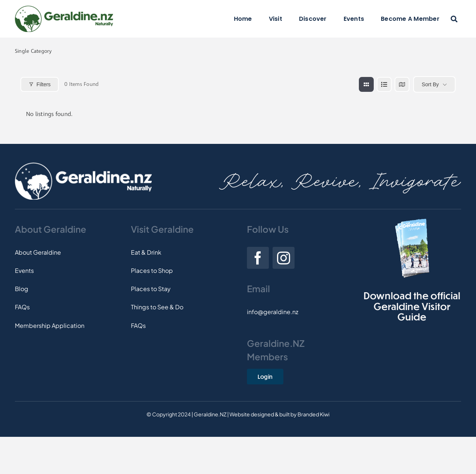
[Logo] (64, 8)
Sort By (430, 84)
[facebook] (258, 258)
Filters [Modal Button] (40, 84)
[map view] (402, 84)
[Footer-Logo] (83, 165)
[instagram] (284, 258)
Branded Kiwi (313, 414)
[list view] (384, 84)
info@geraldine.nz (273, 312)
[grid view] (366, 84)
